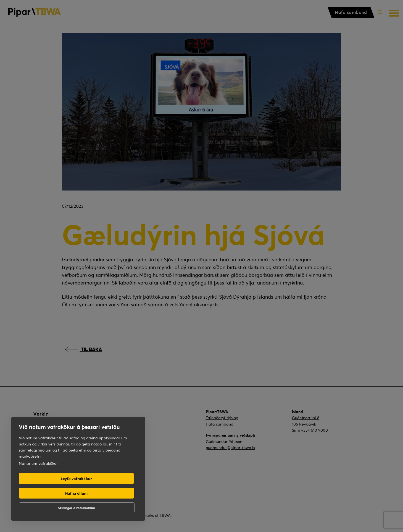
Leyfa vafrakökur (77, 479)
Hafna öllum (77, 493)
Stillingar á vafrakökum (77, 508)
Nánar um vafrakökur (38, 463)
